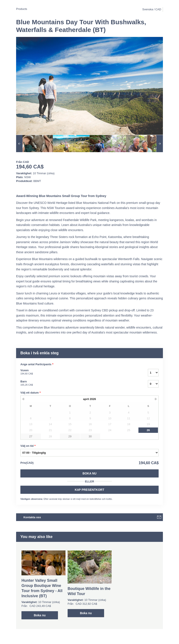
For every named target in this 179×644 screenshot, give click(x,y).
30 (90, 436)
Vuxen (79, 372)
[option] (34, 144)
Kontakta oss (32, 517)
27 (31, 436)
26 (148, 430)
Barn (79, 383)
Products (22, 9)
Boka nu (90, 473)
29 (70, 436)
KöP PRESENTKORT (89, 490)
